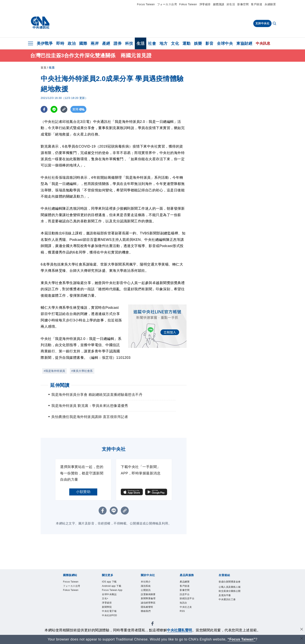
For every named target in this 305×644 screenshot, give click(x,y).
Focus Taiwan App (113, 591)
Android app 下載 (113, 586)
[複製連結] (64, 109)
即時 (60, 43)
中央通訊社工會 (228, 605)
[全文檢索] (275, 24)
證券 (118, 43)
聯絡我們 (146, 614)
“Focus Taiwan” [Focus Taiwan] (241, 639)
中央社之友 (186, 609)
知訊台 (184, 605)
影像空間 (243, 4)
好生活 (231, 4)
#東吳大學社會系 (82, 371)
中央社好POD (110, 618)
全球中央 (225, 43)
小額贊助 (83, 492)
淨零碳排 (205, 4)
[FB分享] (44, 109)
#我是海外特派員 (54, 371)
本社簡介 (146, 582)
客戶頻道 (257, 4)
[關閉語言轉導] (302, 639)
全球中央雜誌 (110, 596)
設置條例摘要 (149, 596)
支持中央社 (262, 23)
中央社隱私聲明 (180, 630)
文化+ (105, 600)
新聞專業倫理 (149, 600)
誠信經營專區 (149, 605)
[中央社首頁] (40, 23)
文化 (175, 43)
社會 (152, 43)
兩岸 (95, 43)
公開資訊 (146, 591)
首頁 (43, 68)
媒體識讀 (219, 4)
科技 (129, 43)
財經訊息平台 (188, 600)
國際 (83, 43)
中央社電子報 (110, 614)
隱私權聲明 (147, 609)
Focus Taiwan (146, 4)
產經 (106, 43)
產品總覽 (185, 582)
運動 (186, 43)
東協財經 (244, 43)
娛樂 (198, 43)
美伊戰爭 (45, 43)
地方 (163, 43)
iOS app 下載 (110, 582)
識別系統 (146, 586)
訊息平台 (185, 596)
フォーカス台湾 (167, 4)
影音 (209, 43)
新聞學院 (107, 609)
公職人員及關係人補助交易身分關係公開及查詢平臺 (229, 596)
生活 (141, 43)
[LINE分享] (54, 109)
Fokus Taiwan (188, 4)
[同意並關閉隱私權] (302, 630)
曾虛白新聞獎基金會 (229, 584)
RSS (183, 614)
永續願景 (270, 4)
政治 (72, 43)
